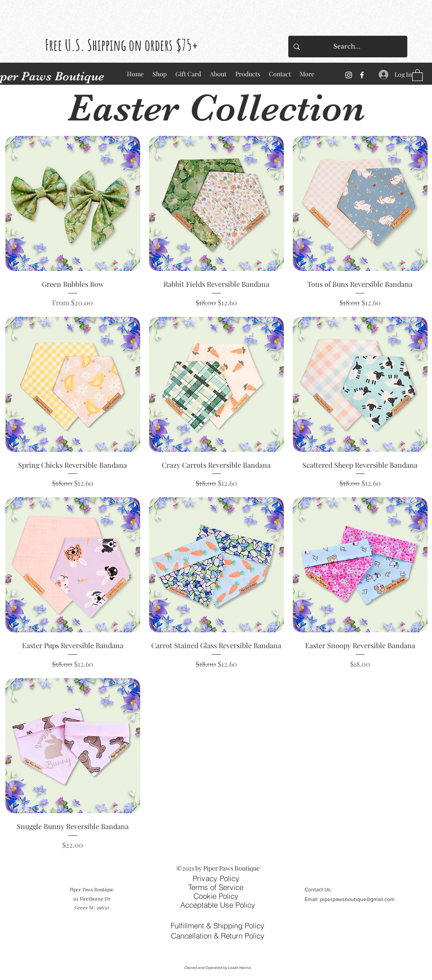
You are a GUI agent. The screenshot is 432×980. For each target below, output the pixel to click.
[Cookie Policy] (216, 896)
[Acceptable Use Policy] (218, 905)
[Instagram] (349, 75)
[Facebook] (362, 75)
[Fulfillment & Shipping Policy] (218, 926)
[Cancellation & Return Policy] (218, 935)
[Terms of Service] (216, 887)
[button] (417, 75)
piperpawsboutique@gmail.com (357, 899)
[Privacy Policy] (216, 878)
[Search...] (347, 47)
